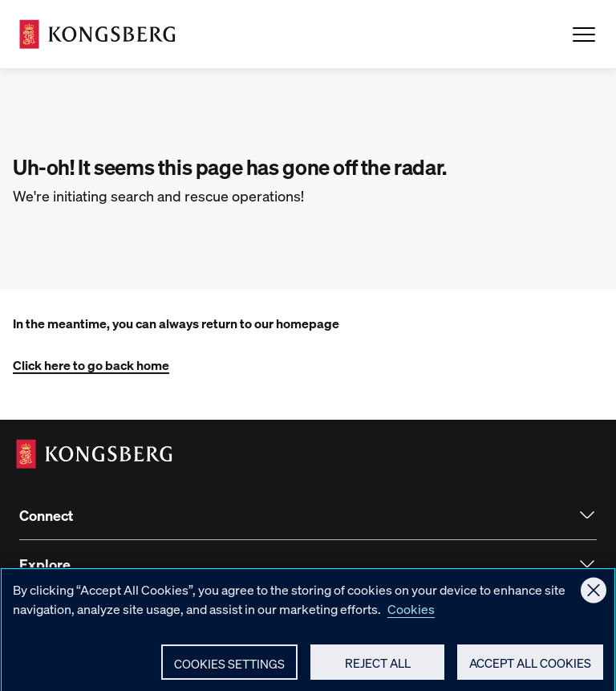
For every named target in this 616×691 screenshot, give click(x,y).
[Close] (594, 596)
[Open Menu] (584, 35)
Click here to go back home (91, 365)
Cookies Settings (229, 669)
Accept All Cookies (530, 669)
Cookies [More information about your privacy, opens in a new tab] (411, 614)
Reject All (378, 669)
